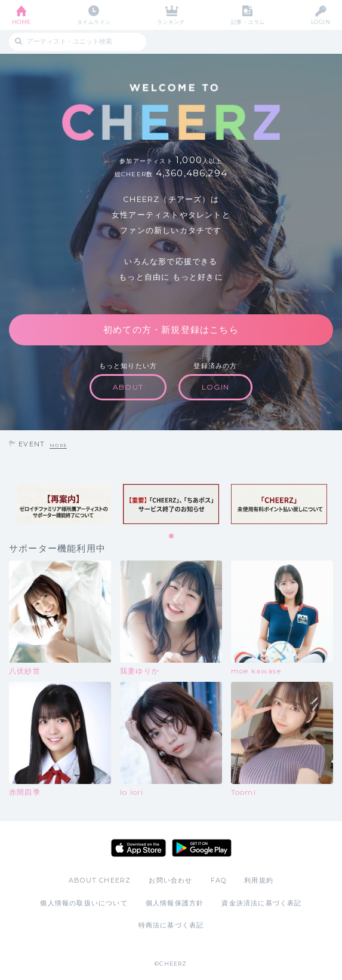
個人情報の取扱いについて (84, 903)
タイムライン (94, 22)
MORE (58, 445)
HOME (21, 22)
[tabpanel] (63, 504)
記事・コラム (248, 22)
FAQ (219, 880)
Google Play (202, 848)
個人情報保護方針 (175, 903)
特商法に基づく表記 (171, 925)
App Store (138, 848)
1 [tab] (172, 537)
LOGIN (321, 22)
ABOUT (128, 387)
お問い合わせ (170, 880)
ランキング (171, 22)
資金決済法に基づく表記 (261, 903)
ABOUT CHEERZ (100, 880)
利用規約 (259, 880)
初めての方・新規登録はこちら (171, 330)
